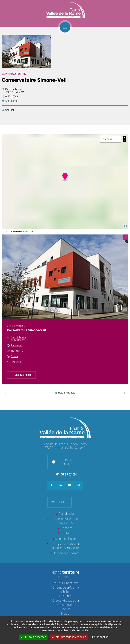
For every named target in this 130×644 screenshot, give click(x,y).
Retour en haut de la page (126, 414)
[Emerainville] (65, 605)
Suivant (125, 393)
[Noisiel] (65, 614)
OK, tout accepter (33, 637)
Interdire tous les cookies (69, 637)
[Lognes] (65, 609)
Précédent (5, 393)
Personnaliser (101, 637)
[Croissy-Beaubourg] (65, 601)
